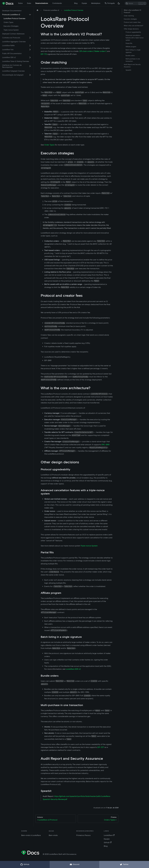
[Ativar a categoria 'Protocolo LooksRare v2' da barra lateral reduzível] (30, 15)
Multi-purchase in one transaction (133, 60)
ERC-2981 (106, 445)
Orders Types (8, 22)
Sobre (20, 3)
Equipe (84, 3)
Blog (76, 3)
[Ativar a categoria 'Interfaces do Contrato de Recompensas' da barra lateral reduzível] (30, 66)
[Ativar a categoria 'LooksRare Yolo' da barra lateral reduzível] (30, 50)
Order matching (129, 16)
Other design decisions (131, 29)
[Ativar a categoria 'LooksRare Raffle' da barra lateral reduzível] (30, 46)
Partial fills (129, 43)
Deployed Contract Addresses (13, 34)
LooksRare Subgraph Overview (13, 71)
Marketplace (96, 3)
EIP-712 (44, 54)
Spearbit (128, 70)
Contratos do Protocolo (11, 38)
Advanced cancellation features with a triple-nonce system (135, 38)
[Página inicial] (37, 10)
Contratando (57, 3)
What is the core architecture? (134, 26)
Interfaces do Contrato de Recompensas (12, 66)
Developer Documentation (12, 11)
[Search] (136, 3)
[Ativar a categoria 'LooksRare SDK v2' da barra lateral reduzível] (30, 57)
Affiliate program (131, 47)
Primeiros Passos (83, 835)
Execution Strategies (11, 26)
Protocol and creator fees (132, 22)
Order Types (49, 145)
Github (108, 842)
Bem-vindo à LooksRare (31, 835)
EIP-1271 (101, 747)
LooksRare (109, 835)
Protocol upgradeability (133, 32)
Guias (29, 3)
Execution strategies (130, 19)
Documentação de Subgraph (13, 75)
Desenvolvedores (42, 3)
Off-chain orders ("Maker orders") (93, 51)
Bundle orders (130, 56)
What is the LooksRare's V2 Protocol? (132, 11)
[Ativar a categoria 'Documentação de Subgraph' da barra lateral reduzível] (30, 75)
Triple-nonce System (11, 30)
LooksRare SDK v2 (9, 57)
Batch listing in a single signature (133, 51)
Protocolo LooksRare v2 (11, 15)
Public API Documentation (12, 54)
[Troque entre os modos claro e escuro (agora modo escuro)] (119, 3)
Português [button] (110, 3)
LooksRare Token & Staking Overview (16, 61)
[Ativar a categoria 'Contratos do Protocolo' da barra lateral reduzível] (30, 38)
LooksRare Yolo (8, 50)
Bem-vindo (53, 835)
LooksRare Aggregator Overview (14, 42)
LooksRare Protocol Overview (14, 19)
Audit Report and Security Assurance (132, 66)
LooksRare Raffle (8, 46)
